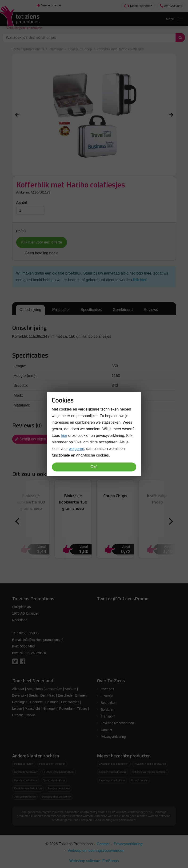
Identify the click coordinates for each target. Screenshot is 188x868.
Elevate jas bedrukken (112, 780)
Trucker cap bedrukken (112, 772)
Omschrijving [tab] (30, 310)
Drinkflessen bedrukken (28, 788)
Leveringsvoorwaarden (117, 723)
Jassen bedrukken (25, 797)
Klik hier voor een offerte (42, 242)
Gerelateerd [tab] (123, 310)
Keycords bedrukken (26, 772)
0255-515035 (171, 6)
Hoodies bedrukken (26, 780)
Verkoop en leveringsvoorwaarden (96, 851)
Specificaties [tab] (91, 310)
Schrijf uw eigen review (37, 439)
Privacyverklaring (113, 737)
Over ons (107, 689)
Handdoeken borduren (52, 764)
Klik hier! (140, 280)
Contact (106, 730)
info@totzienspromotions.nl (43, 640)
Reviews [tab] (151, 310)
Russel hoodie (139, 780)
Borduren (108, 709)
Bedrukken (109, 703)
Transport (108, 716)
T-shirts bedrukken (54, 780)
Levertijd (107, 696)
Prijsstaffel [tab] (61, 310)
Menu (175, 19)
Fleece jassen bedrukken (59, 772)
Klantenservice (137, 6)
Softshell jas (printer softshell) (149, 772)
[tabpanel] (94, 332)
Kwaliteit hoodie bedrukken (150, 764)
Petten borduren (24, 764)
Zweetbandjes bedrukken (56, 797)
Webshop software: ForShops (94, 861)
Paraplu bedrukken (59, 788)
